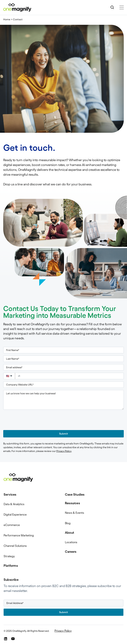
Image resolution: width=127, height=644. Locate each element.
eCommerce (12, 525)
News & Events (74, 513)
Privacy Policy (64, 451)
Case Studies (75, 495)
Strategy (9, 556)
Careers (71, 552)
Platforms (11, 566)
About (70, 533)
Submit (64, 434)
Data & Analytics (14, 504)
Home (7, 19)
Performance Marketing (19, 535)
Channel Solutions (15, 546)
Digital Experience (15, 514)
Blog (68, 523)
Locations (71, 542)
